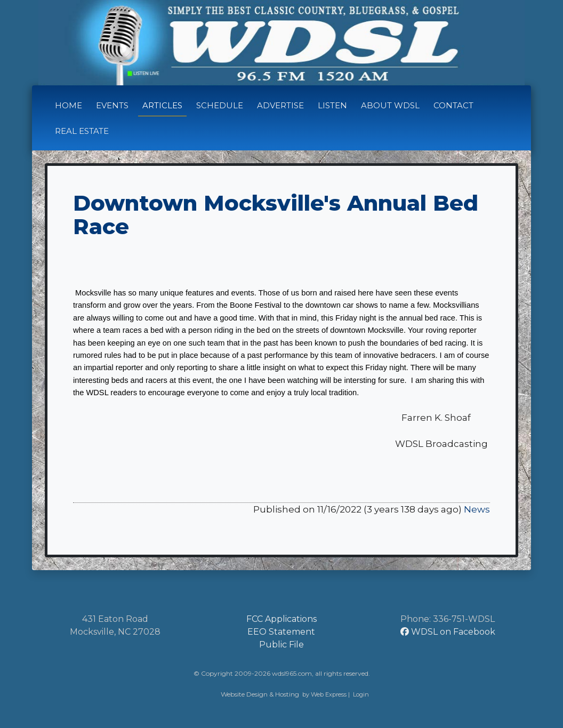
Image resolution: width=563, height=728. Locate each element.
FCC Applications (281, 619)
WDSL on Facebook (448, 632)
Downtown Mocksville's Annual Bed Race (276, 215)
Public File (281, 645)
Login (361, 694)
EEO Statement (281, 632)
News (477, 509)
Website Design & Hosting (260, 694)
